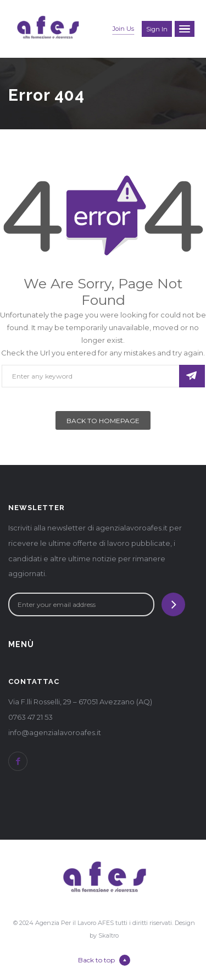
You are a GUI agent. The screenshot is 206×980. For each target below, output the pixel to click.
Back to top (104, 960)
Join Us (123, 29)
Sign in (157, 29)
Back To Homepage (103, 421)
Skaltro (108, 935)
